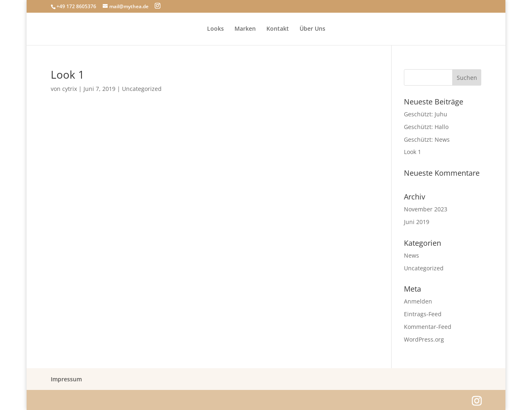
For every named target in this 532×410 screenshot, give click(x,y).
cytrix (70, 89)
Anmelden (418, 301)
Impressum (66, 379)
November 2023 (426, 209)
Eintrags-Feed (423, 314)
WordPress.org (424, 339)
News (411, 255)
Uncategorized (142, 89)
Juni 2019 (417, 222)
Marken (245, 29)
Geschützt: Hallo (426, 127)
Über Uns (312, 29)
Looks (215, 29)
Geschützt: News (427, 139)
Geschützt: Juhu (426, 114)
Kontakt (278, 29)
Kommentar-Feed (428, 327)
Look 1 (68, 75)
